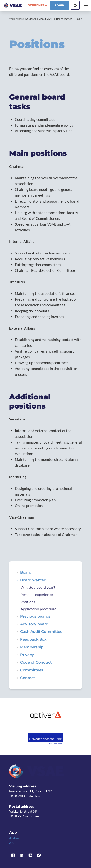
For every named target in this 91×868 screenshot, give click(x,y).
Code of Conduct (36, 662)
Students (31, 19)
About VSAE (46, 19)
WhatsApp (39, 855)
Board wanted (64, 19)
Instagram (30, 855)
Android (15, 838)
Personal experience (37, 595)
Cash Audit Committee (41, 632)
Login (60, 5)
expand (17, 580)
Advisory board (34, 624)
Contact (28, 678)
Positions (81, 19)
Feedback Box (33, 640)
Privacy (27, 655)
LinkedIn (22, 855)
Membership (32, 647)
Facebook (13, 855)
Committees (32, 670)
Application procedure (38, 609)
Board (26, 573)
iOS (12, 843)
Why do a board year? (38, 588)
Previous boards (35, 617)
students (36, 5)
